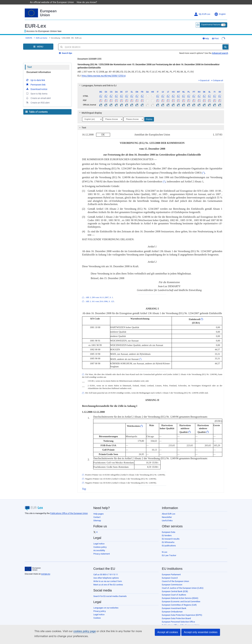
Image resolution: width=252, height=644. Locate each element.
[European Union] (33, 564)
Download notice (36, 85)
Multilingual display (90, 108)
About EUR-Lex (169, 509)
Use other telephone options (106, 573)
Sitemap (97, 516)
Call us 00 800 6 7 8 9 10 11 (106, 570)
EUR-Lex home (42, 34)
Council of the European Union (175, 577)
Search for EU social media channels (110, 592)
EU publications (169, 541)
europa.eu (46, 569)
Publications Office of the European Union (69, 509)
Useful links (167, 516)
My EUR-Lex (202, 10)
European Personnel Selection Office (178, 617)
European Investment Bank (174, 604)
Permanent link (36, 80)
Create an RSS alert (38, 98)
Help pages (99, 509)
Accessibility (99, 546)
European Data (169, 528)
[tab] (151, 81)
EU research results (171, 534)
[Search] (225, 42)
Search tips (66, 49)
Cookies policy (100, 543)
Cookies (97, 613)
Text (29, 63)
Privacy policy (100, 607)
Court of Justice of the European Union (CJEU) (183, 584)
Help (206, 34)
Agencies (166, 624)
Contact (97, 513)
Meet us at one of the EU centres (108, 580)
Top (84, 484)
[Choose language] (92, 115)
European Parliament (171, 570)
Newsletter (167, 513)
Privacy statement (102, 549)
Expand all (204, 76)
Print (215, 34)
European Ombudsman (172, 607)
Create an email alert (38, 94)
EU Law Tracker (169, 551)
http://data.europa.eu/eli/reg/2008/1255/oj (104, 71)
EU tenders (167, 531)
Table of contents (36, 107)
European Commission (172, 580)
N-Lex (164, 548)
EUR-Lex (35, 21)
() (203, 168)
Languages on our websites (106, 603)
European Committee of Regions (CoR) (179, 600)
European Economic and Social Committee (181, 597)
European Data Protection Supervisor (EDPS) (182, 610)
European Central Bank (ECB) (175, 587)
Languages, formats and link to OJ (97, 81)
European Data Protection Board (176, 614)
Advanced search (220, 49)
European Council (170, 573)
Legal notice (99, 539)
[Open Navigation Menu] (38, 42)
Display (149, 115)
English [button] (220, 10)
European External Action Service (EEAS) (180, 594)
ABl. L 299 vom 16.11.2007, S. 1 (99, 293)
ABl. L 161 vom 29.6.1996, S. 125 (100, 297)
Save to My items (37, 89)
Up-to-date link (35, 76)
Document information (39, 68)
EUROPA (29, 34)
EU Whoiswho (168, 538)
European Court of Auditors (174, 590)
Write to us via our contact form (108, 577)
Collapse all (217, 76)
